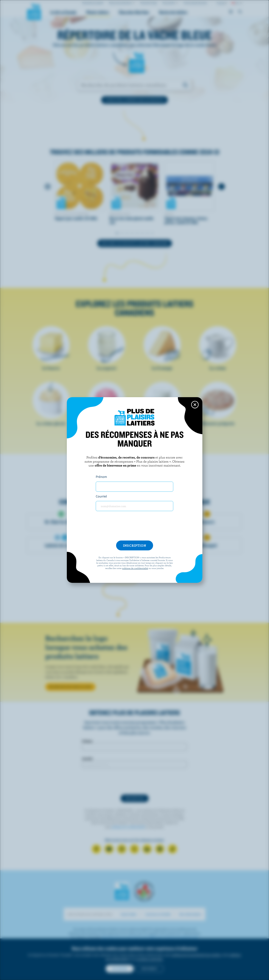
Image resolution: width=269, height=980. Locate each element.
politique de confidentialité (135, 568)
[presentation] (135, 527)
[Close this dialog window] (195, 405)
